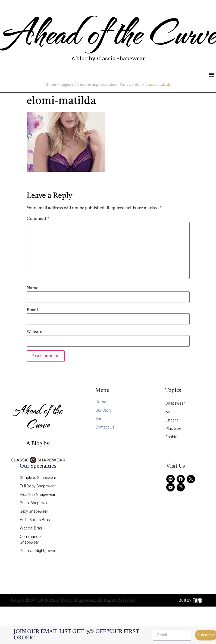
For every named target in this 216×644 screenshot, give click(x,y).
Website (34, 332)
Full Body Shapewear (38, 486)
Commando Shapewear (30, 536)
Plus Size (173, 427)
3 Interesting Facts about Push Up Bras (109, 85)
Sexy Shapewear (34, 509)
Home (51, 85)
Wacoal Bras (31, 525)
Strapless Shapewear (38, 478)
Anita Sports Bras (35, 517)
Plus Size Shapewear (38, 493)
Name (32, 288)
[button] (212, 75)
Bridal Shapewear (35, 501)
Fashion (173, 435)
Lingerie (66, 85)
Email (32, 310)
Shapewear (175, 403)
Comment (38, 219)
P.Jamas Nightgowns (38, 546)
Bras (170, 411)
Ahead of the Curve (108, 32)
